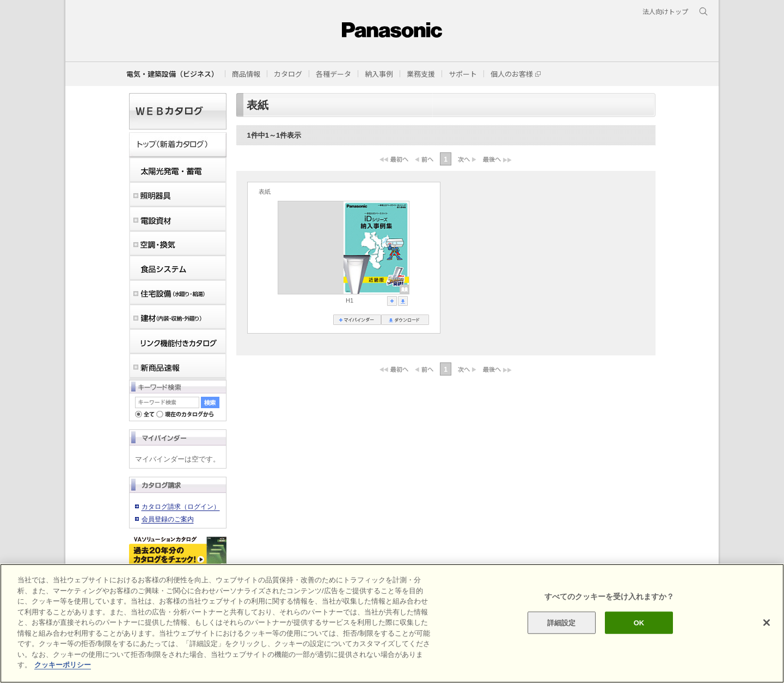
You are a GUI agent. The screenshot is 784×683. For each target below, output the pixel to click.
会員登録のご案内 (168, 519)
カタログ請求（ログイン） (181, 507)
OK (639, 622)
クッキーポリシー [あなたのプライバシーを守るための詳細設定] (63, 665)
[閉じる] (767, 623)
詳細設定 (562, 622)
